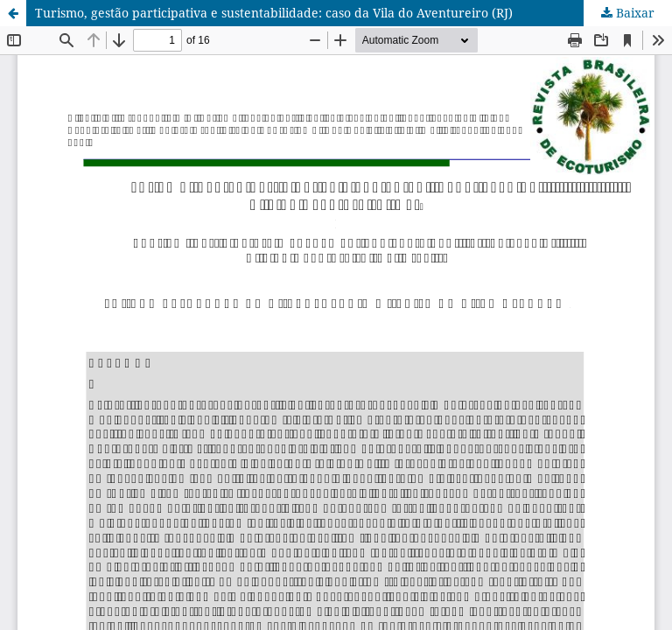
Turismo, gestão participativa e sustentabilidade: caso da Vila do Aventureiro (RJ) (274, 13)
